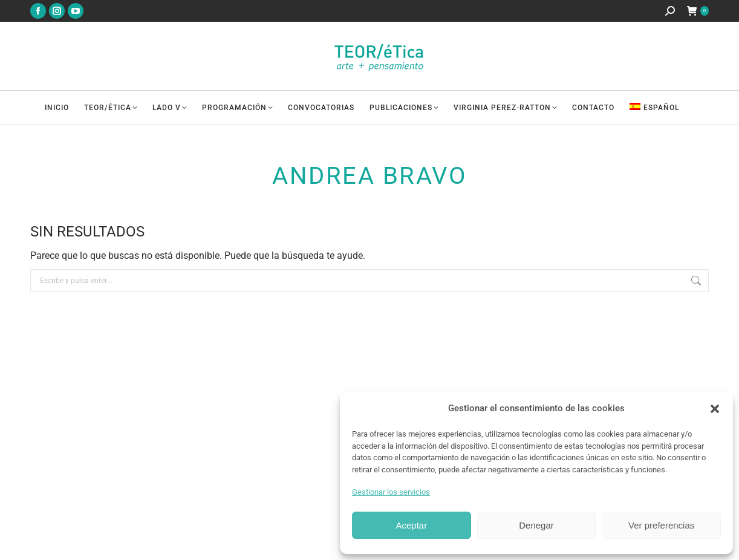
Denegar (536, 525)
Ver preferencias (661, 525)
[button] (715, 409)
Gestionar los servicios (391, 492)
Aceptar (411, 525)
